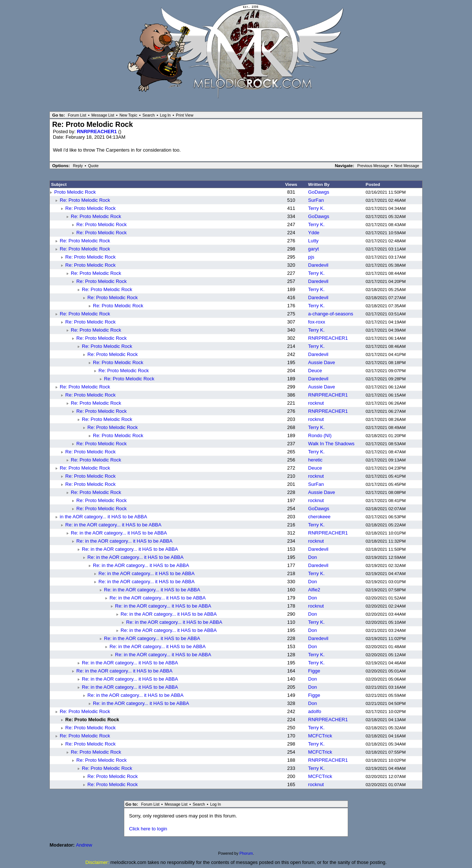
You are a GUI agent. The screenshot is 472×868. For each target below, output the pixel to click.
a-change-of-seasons (331, 314)
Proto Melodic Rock (75, 192)
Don (313, 557)
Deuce (315, 371)
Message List (103, 115)
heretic (315, 460)
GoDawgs (319, 192)
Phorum (246, 853)
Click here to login (148, 829)
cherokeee (320, 517)
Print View (185, 115)
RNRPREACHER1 (97, 132)
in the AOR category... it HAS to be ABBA (103, 517)
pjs (311, 257)
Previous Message (373, 166)
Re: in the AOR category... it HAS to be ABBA (113, 525)
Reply (78, 166)
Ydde (314, 233)
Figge (314, 671)
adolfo (315, 711)
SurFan (316, 200)
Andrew (84, 845)
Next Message (407, 166)
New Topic (128, 115)
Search (148, 115)
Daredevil (318, 265)
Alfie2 (314, 590)
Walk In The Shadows (332, 444)
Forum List (77, 115)
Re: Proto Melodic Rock (85, 200)
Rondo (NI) (320, 435)
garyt (314, 249)
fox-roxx (317, 322)
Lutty (313, 241)
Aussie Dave (322, 362)
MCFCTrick (320, 736)
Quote (93, 166)
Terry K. (317, 208)
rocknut (316, 403)
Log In (165, 115)
